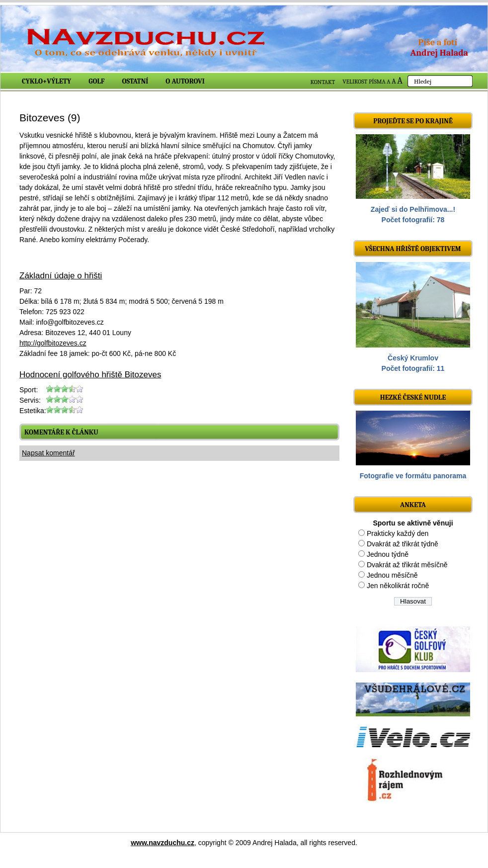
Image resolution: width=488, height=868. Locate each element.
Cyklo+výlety (46, 81)
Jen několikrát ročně (398, 586)
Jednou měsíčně (392, 575)
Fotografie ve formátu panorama (413, 476)
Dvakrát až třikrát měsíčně (407, 565)
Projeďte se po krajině (413, 121)
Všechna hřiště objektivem (413, 249)
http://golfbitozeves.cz (53, 343)
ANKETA (413, 505)
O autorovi (185, 81)
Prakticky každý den (398, 533)
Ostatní (135, 81)
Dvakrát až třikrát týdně (403, 544)
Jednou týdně (388, 554)
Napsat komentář (48, 453)
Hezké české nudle (413, 397)
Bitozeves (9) (50, 118)
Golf (96, 81)
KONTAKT (323, 82)
